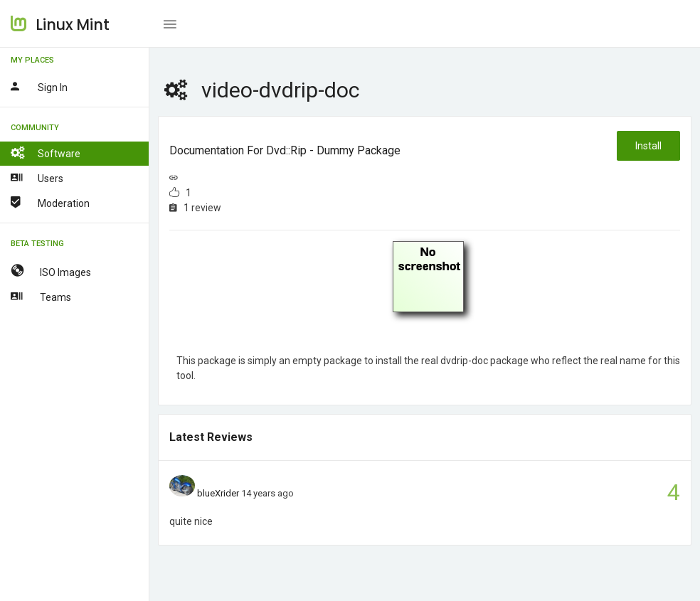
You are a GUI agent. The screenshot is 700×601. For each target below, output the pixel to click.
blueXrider (218, 493)
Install (648, 146)
